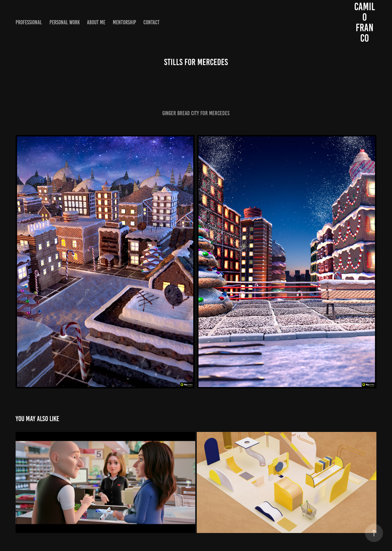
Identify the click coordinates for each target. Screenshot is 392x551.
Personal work (65, 22)
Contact (151, 22)
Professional (29, 22)
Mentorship (124, 22)
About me (96, 22)
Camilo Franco (365, 22)
